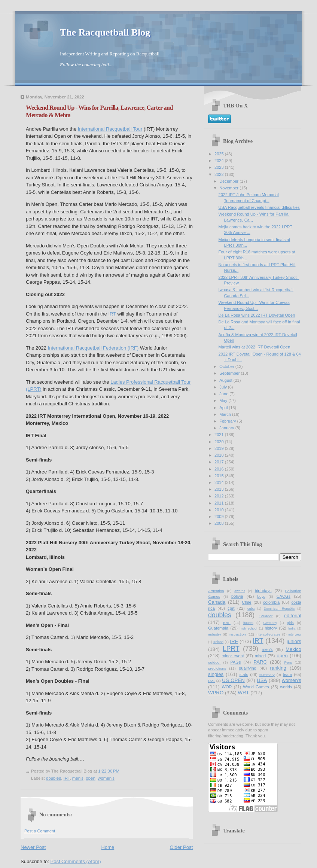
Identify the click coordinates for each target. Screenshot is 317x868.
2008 (220, 523)
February (228, 421)
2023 (220, 167)
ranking (278, 668)
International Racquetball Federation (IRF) (93, 348)
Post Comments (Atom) (76, 861)
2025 (220, 154)
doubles (54, 778)
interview (295, 634)
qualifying (248, 668)
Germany (270, 623)
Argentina (216, 591)
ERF (227, 623)
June (224, 394)
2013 (220, 489)
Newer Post (33, 847)
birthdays (263, 591)
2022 (220, 174)
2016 (220, 469)
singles (216, 674)
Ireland (218, 642)
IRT (112, 314)
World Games (256, 687)
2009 (220, 517)
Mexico (293, 649)
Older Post (181, 847)
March (226, 414)
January (227, 428)
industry (215, 634)
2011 (220, 503)
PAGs (235, 662)
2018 (220, 455)
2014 (220, 482)
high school (248, 628)
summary (267, 675)
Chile (246, 602)
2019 (220, 448)
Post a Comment (40, 831)
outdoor (214, 662)
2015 (220, 476)
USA (262, 680)
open (90, 778)
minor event (233, 656)
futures (248, 623)
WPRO (216, 693)
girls (290, 623)
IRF (234, 641)
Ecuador (266, 616)
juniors (294, 641)
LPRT (231, 649)
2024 (220, 161)
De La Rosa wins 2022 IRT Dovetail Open (257, 315)
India (292, 628)
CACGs (284, 596)
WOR (227, 687)
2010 (220, 510)
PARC (260, 662)
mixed (260, 656)
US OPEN (233, 680)
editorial (293, 616)
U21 (211, 681)
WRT (244, 693)
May (224, 401)
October (227, 366)
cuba (251, 609)
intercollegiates (268, 634)
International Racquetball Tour (110, 129)
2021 (220, 435)
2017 (220, 462)
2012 (220, 496)
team (288, 674)
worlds (286, 687)
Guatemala (218, 628)
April (224, 408)
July (224, 387)
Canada (217, 602)
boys (261, 596)
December (229, 181)
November (229, 188)
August (226, 380)
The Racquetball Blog (105, 32)
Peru (288, 662)
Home (108, 847)
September (230, 373)
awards (240, 591)
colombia (271, 602)
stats (244, 674)
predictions (217, 668)
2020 (220, 442)
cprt (231, 608)
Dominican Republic (279, 609)
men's (78, 778)
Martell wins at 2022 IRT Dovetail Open (254, 347)
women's (106, 778)
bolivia (237, 596)
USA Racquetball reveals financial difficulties (259, 207)
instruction (237, 634)
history (271, 628)
